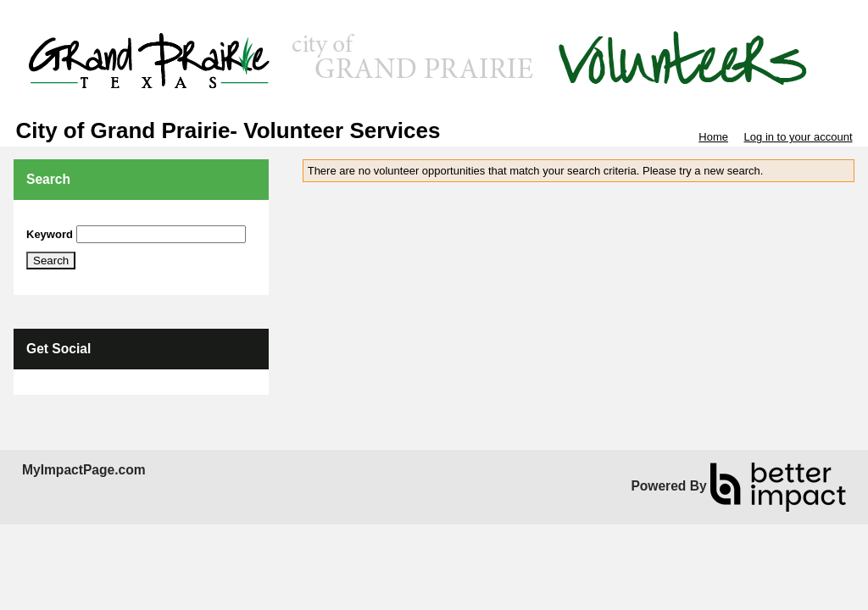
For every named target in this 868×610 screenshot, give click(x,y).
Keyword (50, 234)
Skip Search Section (76, 219)
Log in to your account (798, 137)
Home (713, 137)
